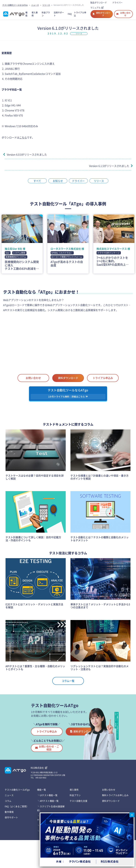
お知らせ (58, 184)
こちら (23, 141)
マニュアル (97, 7)
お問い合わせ (124, 15)
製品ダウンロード (99, 2)
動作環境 (9, 832)
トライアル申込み (103, 381)
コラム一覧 (68, 685)
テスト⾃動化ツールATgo (17, 810)
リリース (46, 5)
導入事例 (74, 810)
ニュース (35, 5)
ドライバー (117, 2)
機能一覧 (42, 810)
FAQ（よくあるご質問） (17, 827)
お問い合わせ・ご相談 (51, 768)
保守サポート (11, 838)
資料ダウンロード (102, 15)
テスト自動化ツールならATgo (15, 5)
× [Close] (132, 815)
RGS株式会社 (39, 788)
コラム (8, 821)
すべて (37, 184)
